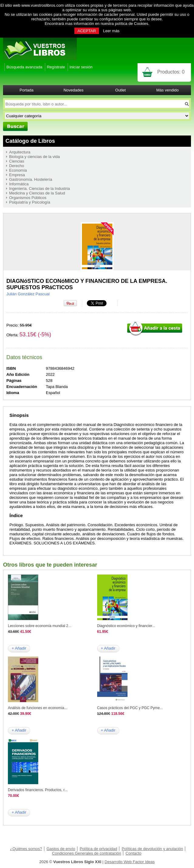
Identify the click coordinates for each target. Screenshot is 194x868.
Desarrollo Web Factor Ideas (129, 862)
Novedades (73, 90)
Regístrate (56, 67)
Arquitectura (20, 152)
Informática (19, 184)
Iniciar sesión (81, 67)
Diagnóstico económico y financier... (126, 626)
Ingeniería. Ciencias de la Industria (39, 189)
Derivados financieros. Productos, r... (38, 790)
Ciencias (17, 161)
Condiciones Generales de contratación (87, 853)
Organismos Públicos (28, 198)
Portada (27, 90)
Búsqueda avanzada (24, 67)
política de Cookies (131, 24)
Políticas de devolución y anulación (152, 849)
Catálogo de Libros (30, 141)
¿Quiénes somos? (26, 849)
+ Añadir (19, 648)
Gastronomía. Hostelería (31, 179)
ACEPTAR (87, 31)
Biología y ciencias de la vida (34, 157)
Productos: (171, 72)
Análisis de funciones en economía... (37, 708)
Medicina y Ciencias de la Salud (37, 193)
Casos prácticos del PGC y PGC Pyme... (130, 708)
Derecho (17, 166)
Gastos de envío (61, 849)
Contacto (134, 853)
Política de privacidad (98, 849)
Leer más (111, 31)
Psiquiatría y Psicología (30, 202)
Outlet (121, 90)
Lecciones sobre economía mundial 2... (40, 626)
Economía (18, 170)
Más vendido (168, 90)
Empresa (17, 175)
